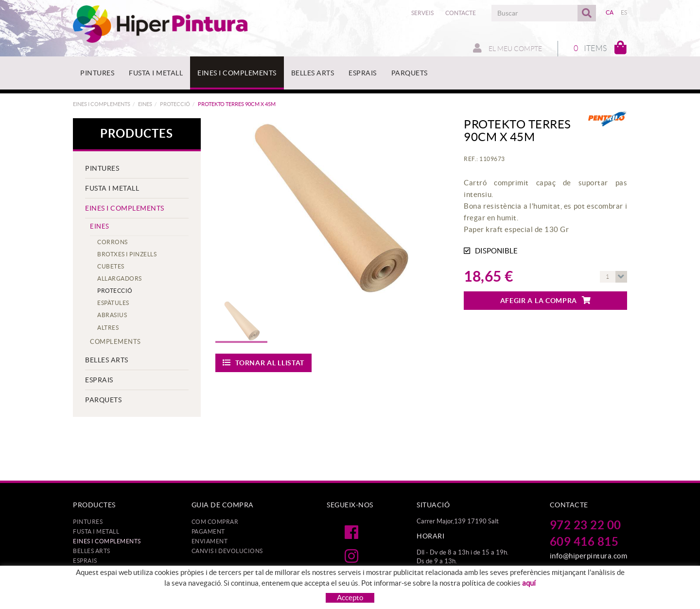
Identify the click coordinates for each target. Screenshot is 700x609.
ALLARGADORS (120, 278)
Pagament (208, 531)
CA (610, 12)
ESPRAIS (99, 380)
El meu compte (507, 48)
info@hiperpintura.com (589, 556)
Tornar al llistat (264, 363)
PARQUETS (103, 400)
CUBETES (111, 266)
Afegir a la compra (546, 300)
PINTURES (102, 168)
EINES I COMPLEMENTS (102, 104)
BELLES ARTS (107, 360)
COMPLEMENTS (115, 342)
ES (624, 12)
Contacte (461, 13)
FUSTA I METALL (112, 188)
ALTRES (108, 328)
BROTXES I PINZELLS (127, 254)
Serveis (422, 13)
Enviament (210, 541)
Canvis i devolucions (227, 551)
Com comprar (215, 522)
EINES (145, 104)
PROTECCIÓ (175, 104)
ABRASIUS (112, 315)
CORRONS (113, 242)
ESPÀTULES (113, 303)
